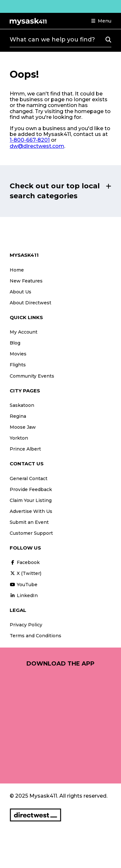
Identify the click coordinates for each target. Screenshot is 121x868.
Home (17, 270)
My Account (24, 332)
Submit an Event (29, 522)
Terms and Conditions (35, 636)
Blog (15, 343)
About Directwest (30, 303)
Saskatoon (22, 405)
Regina (18, 416)
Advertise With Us (31, 511)
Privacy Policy (26, 625)
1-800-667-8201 (30, 140)
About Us (20, 292)
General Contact (29, 479)
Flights (18, 365)
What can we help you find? (52, 40)
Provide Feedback (31, 489)
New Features (26, 281)
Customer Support (31, 533)
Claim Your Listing (31, 500)
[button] (101, 21)
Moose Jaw (23, 427)
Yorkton (19, 438)
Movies (18, 354)
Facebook (25, 562)
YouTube (24, 585)
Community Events (32, 376)
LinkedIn (24, 595)
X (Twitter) (25, 573)
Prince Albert (25, 449)
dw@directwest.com (37, 146)
